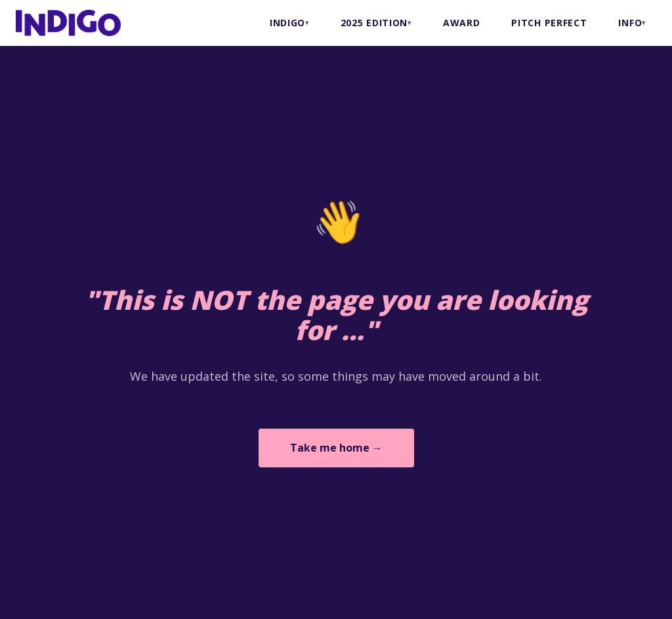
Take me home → (336, 448)
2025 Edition (374, 23)
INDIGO (287, 23)
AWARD (462, 23)
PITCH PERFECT (549, 23)
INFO (630, 23)
